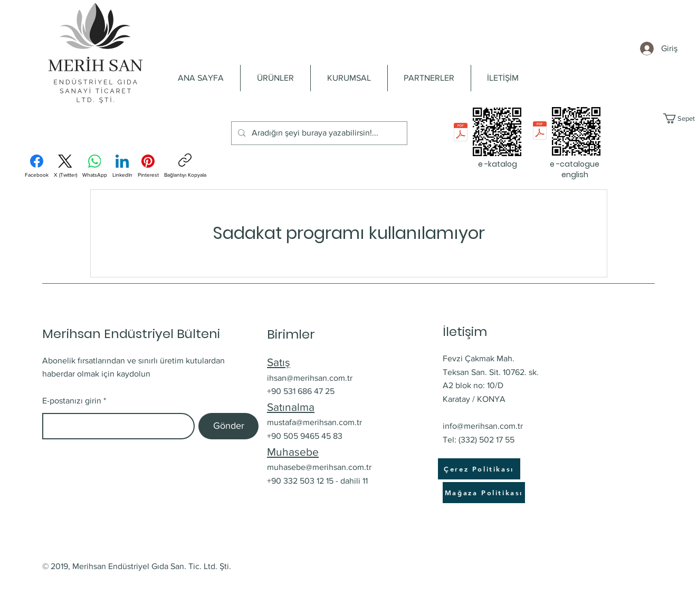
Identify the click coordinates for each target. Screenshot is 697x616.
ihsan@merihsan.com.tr (310, 378)
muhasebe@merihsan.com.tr (319, 467)
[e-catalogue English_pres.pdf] (540, 132)
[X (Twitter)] (65, 166)
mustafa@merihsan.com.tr (314, 422)
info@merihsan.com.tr (483, 426)
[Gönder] (228, 426)
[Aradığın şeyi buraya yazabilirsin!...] (318, 133)
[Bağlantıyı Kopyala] (185, 166)
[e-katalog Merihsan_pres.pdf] (461, 133)
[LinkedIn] (122, 166)
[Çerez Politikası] (479, 469)
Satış (279, 362)
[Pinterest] (148, 166)
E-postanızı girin (72, 401)
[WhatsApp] (95, 166)
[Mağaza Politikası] (484, 493)
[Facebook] (37, 166)
